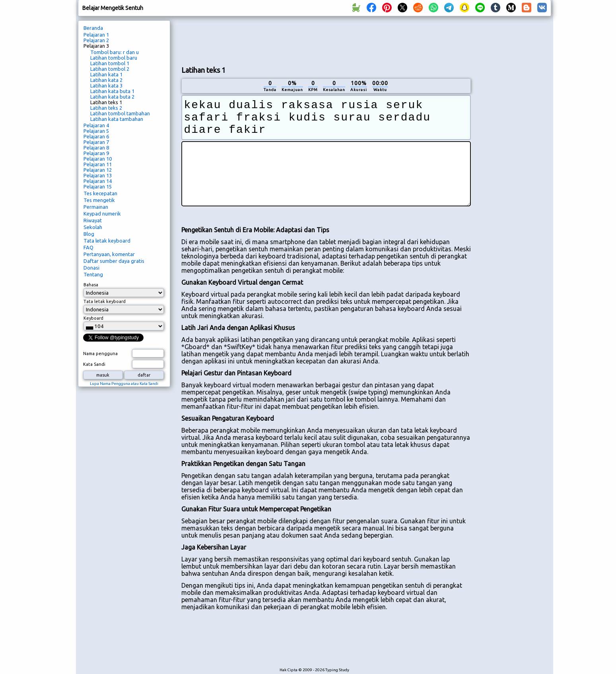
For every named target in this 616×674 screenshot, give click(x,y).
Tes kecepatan (100, 193)
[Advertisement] (326, 40)
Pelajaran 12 (98, 170)
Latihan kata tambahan (117, 119)
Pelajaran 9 (96, 153)
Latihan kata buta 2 (112, 97)
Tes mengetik (99, 200)
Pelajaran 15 (98, 186)
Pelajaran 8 (96, 148)
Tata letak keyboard (107, 241)
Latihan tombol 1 (110, 63)
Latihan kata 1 (106, 74)
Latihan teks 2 (106, 108)
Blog (89, 234)
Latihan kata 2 (106, 80)
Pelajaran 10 (98, 159)
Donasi (91, 268)
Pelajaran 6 (96, 136)
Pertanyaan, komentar (109, 254)
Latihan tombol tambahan (120, 113)
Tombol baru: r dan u (115, 52)
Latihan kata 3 (106, 85)
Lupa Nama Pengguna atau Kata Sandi (124, 384)
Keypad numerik (102, 214)
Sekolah (93, 227)
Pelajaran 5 (96, 131)
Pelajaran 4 (96, 125)
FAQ (88, 247)
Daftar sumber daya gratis (114, 261)
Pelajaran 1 (96, 35)
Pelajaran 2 (96, 40)
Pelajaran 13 (98, 175)
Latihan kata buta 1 (112, 91)
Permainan (96, 207)
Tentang (93, 274)
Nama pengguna (100, 354)
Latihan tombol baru (114, 58)
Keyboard (93, 318)
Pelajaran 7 (96, 142)
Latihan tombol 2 (110, 69)
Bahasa (91, 285)
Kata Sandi (94, 364)
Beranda (93, 28)
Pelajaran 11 (98, 164)
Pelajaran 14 (98, 181)
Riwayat (93, 220)
